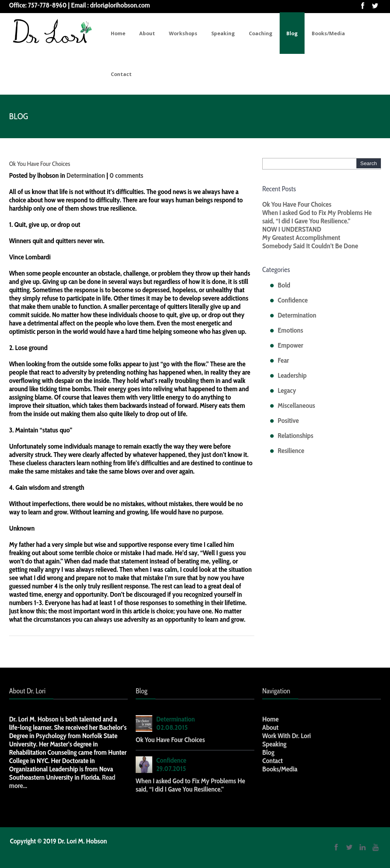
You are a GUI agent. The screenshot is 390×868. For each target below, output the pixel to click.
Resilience (291, 451)
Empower (290, 345)
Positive (288, 421)
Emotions (290, 330)
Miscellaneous (296, 405)
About (147, 33)
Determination (86, 175)
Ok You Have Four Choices (40, 164)
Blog (292, 33)
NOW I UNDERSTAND (292, 229)
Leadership (292, 375)
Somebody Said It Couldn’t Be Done (310, 246)
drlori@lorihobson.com (120, 5)
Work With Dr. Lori (287, 736)
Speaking (223, 33)
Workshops (183, 33)
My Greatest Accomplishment (301, 238)
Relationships (295, 436)
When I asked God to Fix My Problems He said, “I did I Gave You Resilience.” (317, 217)
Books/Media (328, 33)
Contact (121, 74)
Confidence (293, 300)
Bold (284, 285)
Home (118, 33)
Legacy (287, 390)
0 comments (127, 175)
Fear (283, 360)
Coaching (261, 33)
